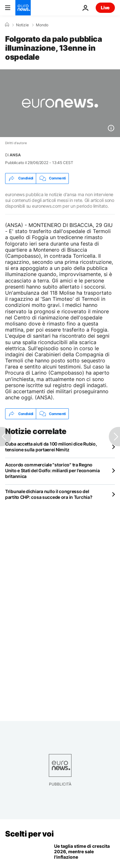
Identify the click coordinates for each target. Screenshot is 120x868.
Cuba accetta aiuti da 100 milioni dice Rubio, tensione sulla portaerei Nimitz (51, 447)
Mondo (42, 25)
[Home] (7, 25)
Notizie (22, 25)
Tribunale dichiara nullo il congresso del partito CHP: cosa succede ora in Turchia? (49, 494)
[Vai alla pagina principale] (23, 8)
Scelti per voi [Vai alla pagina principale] (29, 834)
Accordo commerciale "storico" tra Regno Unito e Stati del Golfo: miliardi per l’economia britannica (52, 470)
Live (105, 8)
